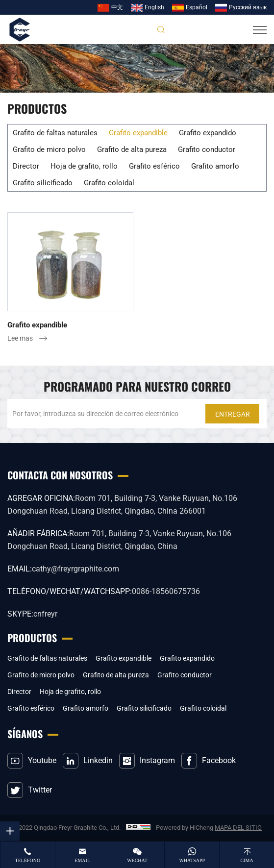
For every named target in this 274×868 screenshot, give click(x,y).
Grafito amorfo (215, 166)
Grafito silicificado (43, 183)
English (154, 7)
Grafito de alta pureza (132, 149)
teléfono (28, 860)
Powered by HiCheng (185, 828)
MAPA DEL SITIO (238, 828)
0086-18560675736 (166, 591)
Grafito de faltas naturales (55, 133)
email (82, 860)
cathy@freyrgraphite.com (75, 569)
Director (26, 166)
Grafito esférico (154, 166)
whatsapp (192, 860)
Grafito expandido (208, 133)
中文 (117, 7)
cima (247, 860)
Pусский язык (248, 7)
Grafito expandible (138, 133)
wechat (137, 860)
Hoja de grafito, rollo (84, 166)
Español (197, 7)
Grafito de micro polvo (49, 149)
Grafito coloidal (109, 183)
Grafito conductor (207, 149)
